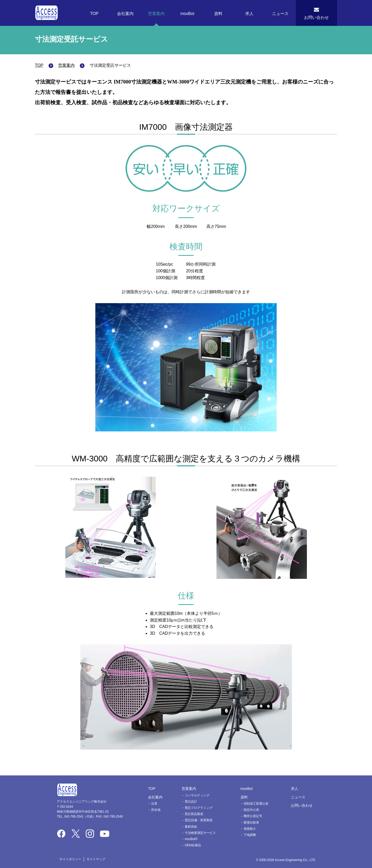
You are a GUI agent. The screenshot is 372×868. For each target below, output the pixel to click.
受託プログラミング (199, 808)
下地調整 (250, 835)
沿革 (154, 804)
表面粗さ (250, 829)
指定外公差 (251, 810)
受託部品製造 (194, 814)
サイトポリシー (70, 859)
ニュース (280, 14)
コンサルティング (197, 795)
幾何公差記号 (253, 816)
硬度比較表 (251, 822)
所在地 (156, 810)
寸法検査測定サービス (200, 833)
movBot (187, 14)
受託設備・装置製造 (199, 820)
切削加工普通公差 (256, 804)
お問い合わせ (316, 17)
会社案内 (125, 14)
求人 (249, 14)
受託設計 (191, 802)
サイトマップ (96, 859)
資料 (218, 14)
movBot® (191, 839)
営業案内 (156, 14)
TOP (94, 14)
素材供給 (191, 827)
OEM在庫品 (193, 845)
